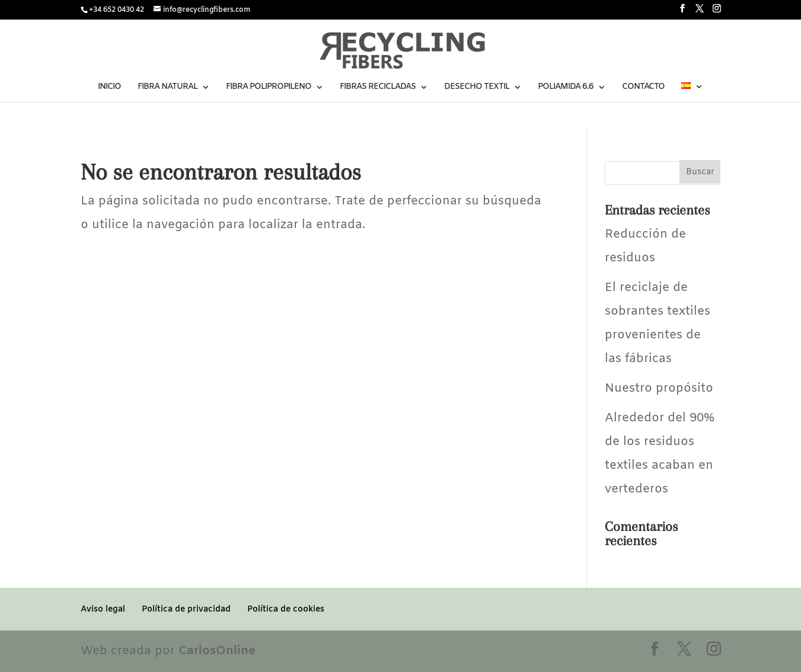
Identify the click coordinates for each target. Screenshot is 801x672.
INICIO (109, 88)
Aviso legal (103, 609)
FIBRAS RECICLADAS (378, 88)
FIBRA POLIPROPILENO (269, 88)
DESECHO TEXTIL (477, 88)
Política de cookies (286, 609)
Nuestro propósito (659, 388)
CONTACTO (643, 88)
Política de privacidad (186, 609)
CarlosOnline (217, 651)
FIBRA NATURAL (167, 88)
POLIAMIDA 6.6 (566, 88)
